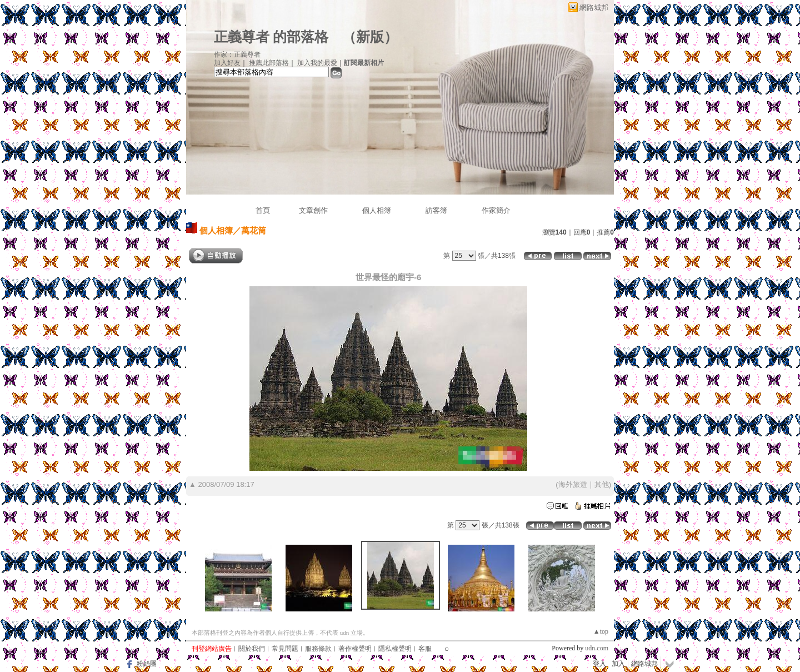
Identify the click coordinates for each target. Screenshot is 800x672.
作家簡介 (496, 210)
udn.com (597, 648)
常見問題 (285, 649)
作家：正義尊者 (237, 54)
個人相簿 (377, 210)
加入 (618, 664)
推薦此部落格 (269, 63)
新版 (370, 37)
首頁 (263, 210)
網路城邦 (594, 8)
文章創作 (313, 210)
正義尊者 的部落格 (271, 37)
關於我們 (252, 649)
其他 (602, 484)
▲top (601, 631)
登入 (599, 664)
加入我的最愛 (317, 63)
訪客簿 (436, 210)
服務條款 (318, 649)
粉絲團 (147, 664)
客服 (425, 649)
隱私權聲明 (395, 649)
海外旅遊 (573, 484)
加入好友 (227, 63)
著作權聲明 (355, 649)
